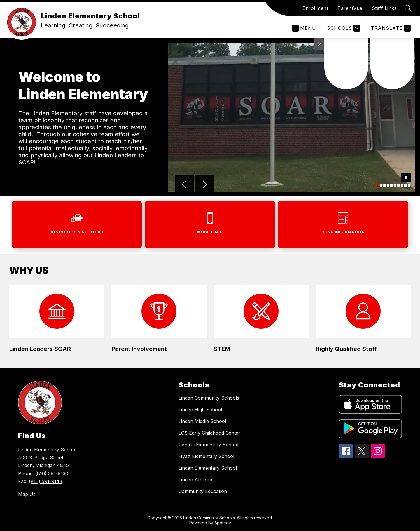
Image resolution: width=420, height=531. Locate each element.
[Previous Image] (185, 185)
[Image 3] (385, 186)
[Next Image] (204, 185)
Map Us (27, 494)
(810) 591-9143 (45, 481)
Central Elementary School (208, 445)
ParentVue (350, 8)
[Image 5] (392, 186)
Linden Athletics (196, 480)
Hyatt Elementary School (206, 456)
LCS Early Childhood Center (209, 433)
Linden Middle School (202, 421)
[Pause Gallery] (406, 178)
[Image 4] (388, 186)
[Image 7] (399, 186)
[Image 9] (406, 186)
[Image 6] (395, 186)
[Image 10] (409, 186)
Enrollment (315, 8)
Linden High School (200, 410)
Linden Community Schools (209, 398)
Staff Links (384, 8)
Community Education (203, 491)
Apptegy (223, 523)
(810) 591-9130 (52, 473)
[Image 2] (381, 186)
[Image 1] (378, 186)
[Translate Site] (390, 28)
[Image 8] (402, 186)
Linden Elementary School (208, 468)
